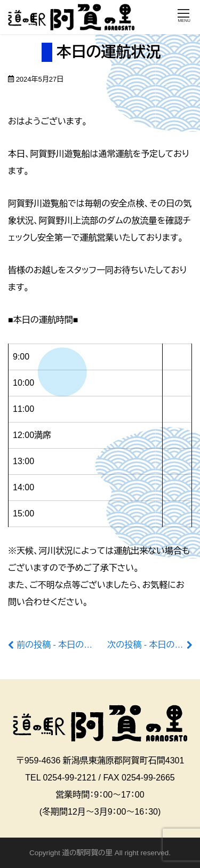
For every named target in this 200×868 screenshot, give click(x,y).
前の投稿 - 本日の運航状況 (67, 645)
